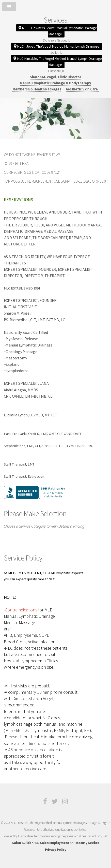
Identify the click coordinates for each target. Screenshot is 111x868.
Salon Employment (54, 843)
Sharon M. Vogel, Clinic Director (55, 77)
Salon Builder (22, 843)
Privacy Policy (56, 850)
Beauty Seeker (88, 843)
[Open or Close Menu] (55, 6)
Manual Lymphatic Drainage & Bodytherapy (55, 83)
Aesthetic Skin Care (82, 89)
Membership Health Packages (37, 89)
